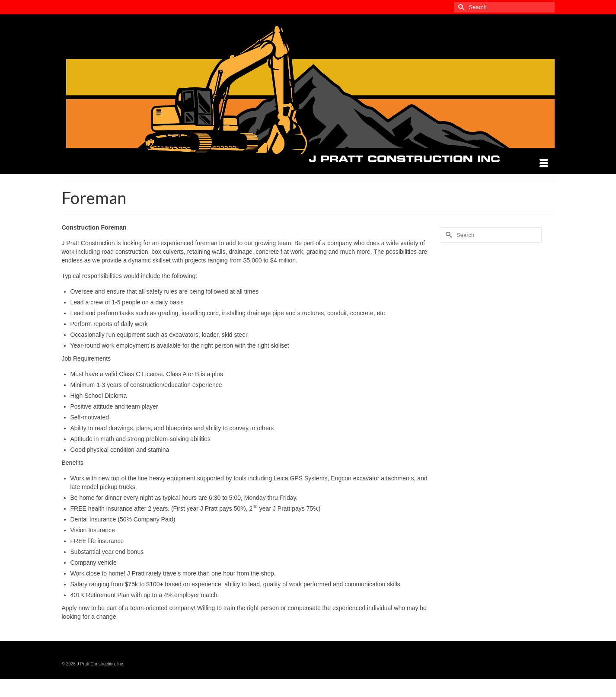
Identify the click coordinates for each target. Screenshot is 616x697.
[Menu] (544, 163)
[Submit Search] (460, 7)
